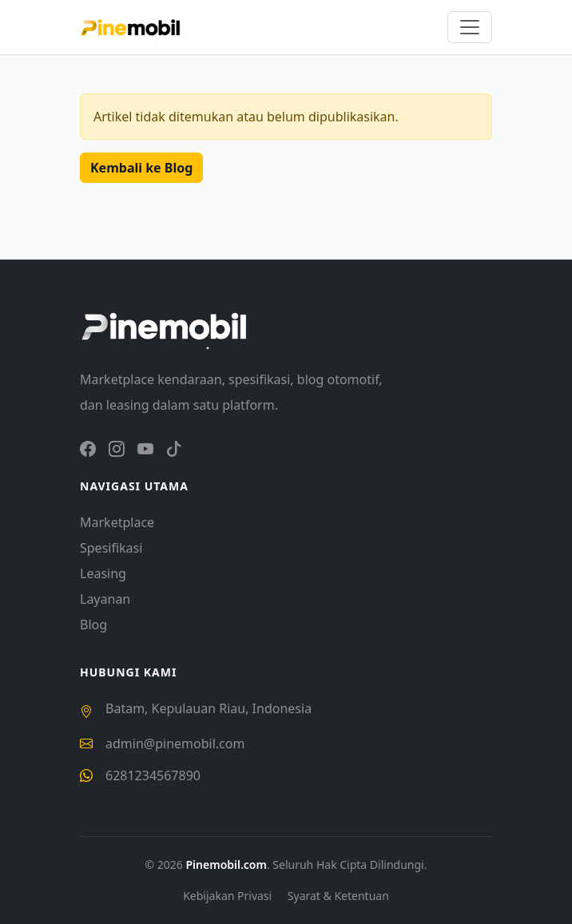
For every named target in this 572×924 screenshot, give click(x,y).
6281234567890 (153, 775)
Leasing (103, 573)
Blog (93, 625)
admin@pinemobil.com (175, 744)
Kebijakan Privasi (229, 896)
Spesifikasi (111, 548)
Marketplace (117, 522)
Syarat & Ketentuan (338, 896)
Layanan (105, 599)
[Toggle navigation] (470, 27)
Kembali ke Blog (141, 168)
